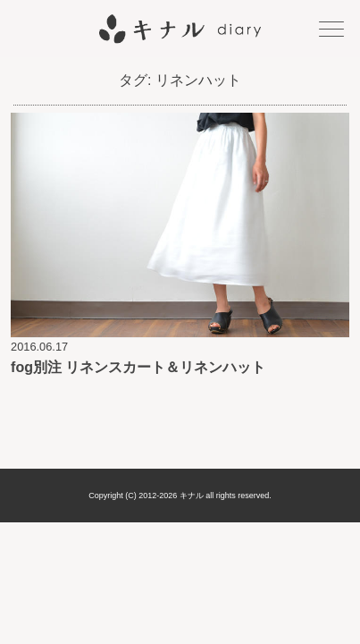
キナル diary (180, 29)
